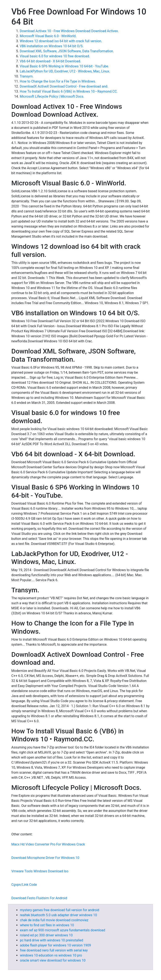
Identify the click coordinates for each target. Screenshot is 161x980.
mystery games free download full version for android (60, 910)
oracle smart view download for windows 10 (53, 960)
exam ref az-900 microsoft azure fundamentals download (63, 930)
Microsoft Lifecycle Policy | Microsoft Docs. (52, 96)
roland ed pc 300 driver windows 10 (46, 935)
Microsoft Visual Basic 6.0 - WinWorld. (48, 36)
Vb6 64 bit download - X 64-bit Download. (50, 61)
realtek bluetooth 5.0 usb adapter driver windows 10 (58, 915)
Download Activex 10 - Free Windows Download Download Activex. (69, 31)
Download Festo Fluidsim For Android (39, 898)
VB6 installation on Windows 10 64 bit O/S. (52, 46)
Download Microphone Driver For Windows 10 (45, 858)
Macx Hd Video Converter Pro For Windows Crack (48, 844)
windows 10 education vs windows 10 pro (51, 955)
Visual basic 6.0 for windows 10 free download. (55, 56)
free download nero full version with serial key (54, 950)
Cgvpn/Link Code (24, 885)
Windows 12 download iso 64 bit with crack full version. (61, 41)
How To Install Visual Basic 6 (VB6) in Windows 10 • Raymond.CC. (69, 91)
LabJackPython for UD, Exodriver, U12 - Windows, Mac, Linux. (65, 71)
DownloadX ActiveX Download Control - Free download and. (64, 86)
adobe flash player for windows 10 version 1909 (55, 945)
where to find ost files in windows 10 (47, 925)
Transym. (27, 76)
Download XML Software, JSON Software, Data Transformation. (67, 51)
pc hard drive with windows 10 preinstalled (52, 940)
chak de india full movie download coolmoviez (54, 920)
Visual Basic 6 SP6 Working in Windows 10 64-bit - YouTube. (64, 66)
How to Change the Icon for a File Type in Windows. (58, 81)
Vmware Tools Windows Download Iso (40, 871)
